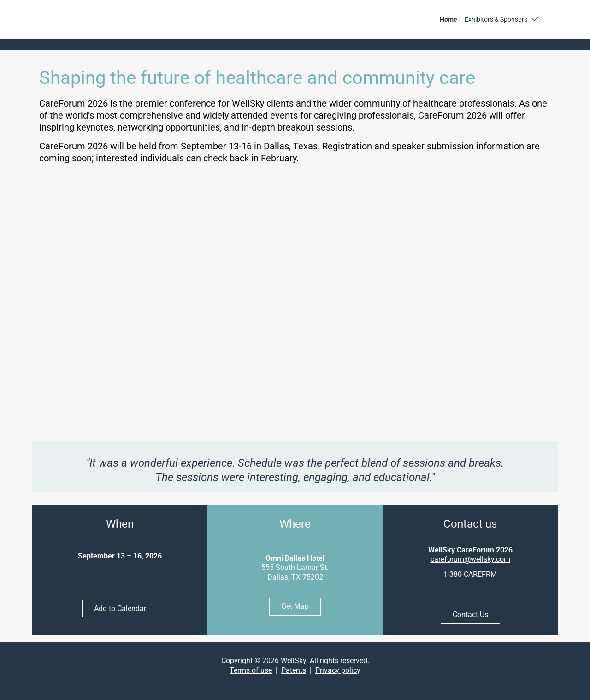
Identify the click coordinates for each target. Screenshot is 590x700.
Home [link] (448, 19)
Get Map (295, 606)
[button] (502, 19)
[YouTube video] (295, 305)
